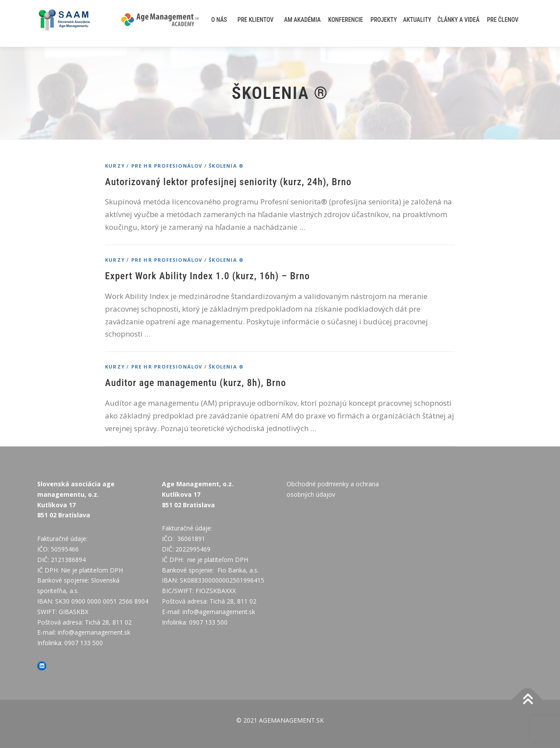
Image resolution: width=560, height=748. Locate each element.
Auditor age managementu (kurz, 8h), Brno (196, 383)
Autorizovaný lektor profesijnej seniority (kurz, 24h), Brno (228, 182)
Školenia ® (226, 166)
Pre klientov (256, 20)
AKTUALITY (417, 20)
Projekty (384, 20)
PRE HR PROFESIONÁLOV (167, 166)
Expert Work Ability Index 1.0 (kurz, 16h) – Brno (207, 276)
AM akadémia (302, 20)
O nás (219, 20)
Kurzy (115, 166)
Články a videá (458, 20)
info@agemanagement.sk (94, 632)
